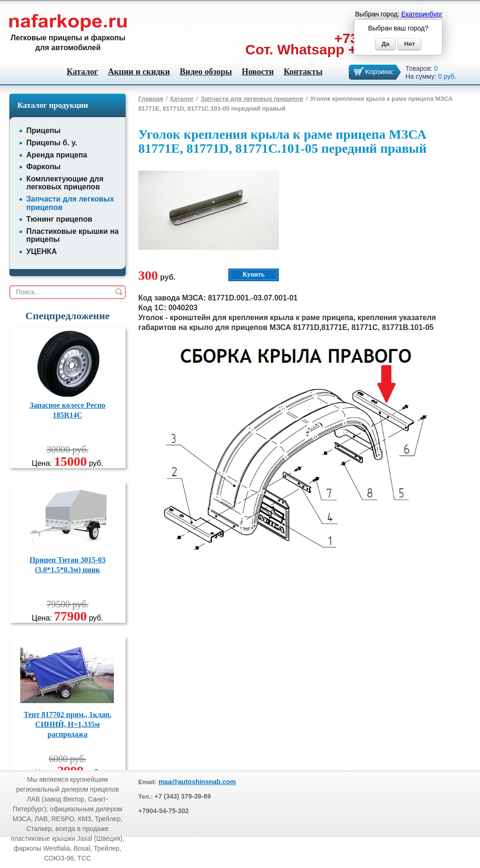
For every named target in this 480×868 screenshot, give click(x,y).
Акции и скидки (139, 72)
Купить (253, 274)
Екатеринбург (422, 14)
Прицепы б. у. (52, 143)
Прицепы (43, 131)
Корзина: (379, 71)
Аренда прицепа (57, 155)
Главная (151, 99)
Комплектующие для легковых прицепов (65, 183)
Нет (409, 44)
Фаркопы (43, 167)
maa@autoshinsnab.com (197, 782)
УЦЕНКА (41, 251)
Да (386, 44)
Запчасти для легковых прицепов (252, 99)
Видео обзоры (206, 72)
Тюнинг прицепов (59, 219)
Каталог (82, 72)
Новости (258, 72)
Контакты (303, 72)
